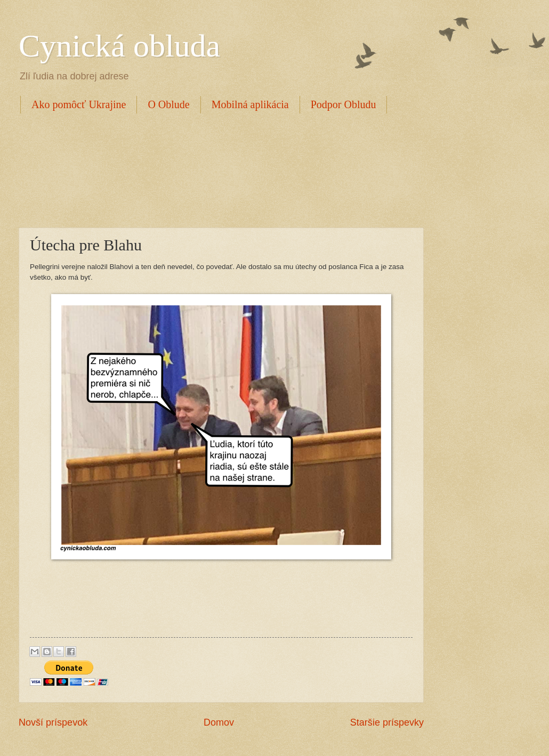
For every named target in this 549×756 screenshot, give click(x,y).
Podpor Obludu (344, 104)
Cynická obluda (119, 46)
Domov (219, 722)
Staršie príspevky (387, 722)
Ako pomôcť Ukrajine (79, 104)
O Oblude (168, 104)
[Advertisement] (213, 169)
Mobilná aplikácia (250, 104)
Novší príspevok (53, 722)
